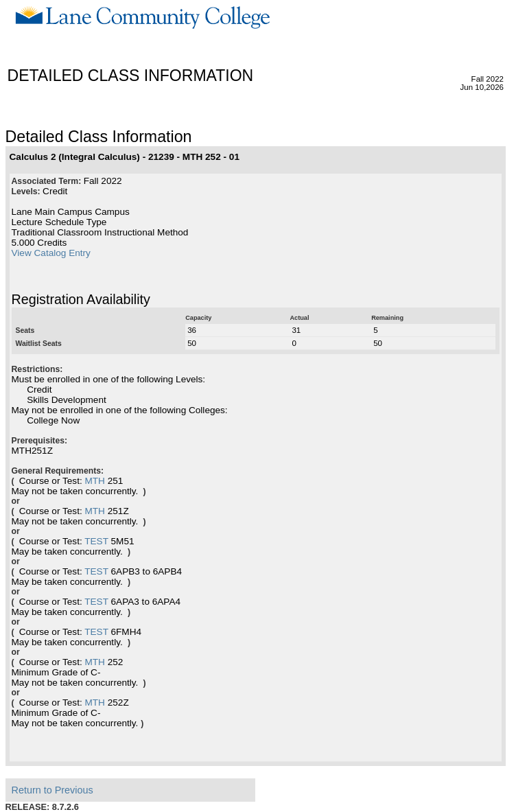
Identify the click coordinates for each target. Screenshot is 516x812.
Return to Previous (52, 790)
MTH (94, 481)
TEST (96, 541)
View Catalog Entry (51, 253)
